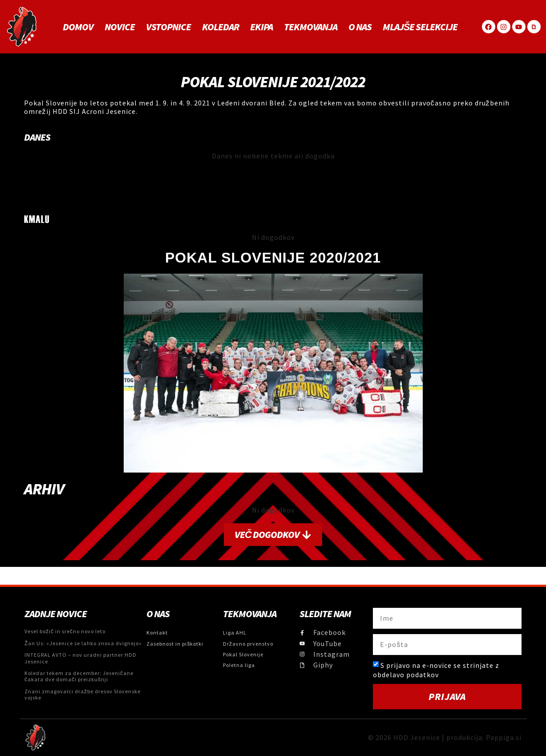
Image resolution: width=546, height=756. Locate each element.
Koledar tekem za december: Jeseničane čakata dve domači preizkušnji (79, 676)
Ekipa (261, 27)
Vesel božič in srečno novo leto (65, 631)
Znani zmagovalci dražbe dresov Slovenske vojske (83, 694)
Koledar (220, 27)
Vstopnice (168, 27)
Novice (120, 27)
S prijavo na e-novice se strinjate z (436, 670)
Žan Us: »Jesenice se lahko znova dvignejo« (83, 643)
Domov (78, 27)
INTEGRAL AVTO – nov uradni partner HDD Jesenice (81, 658)
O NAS (360, 27)
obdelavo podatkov (406, 674)
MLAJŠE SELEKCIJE (420, 27)
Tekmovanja (311, 27)
